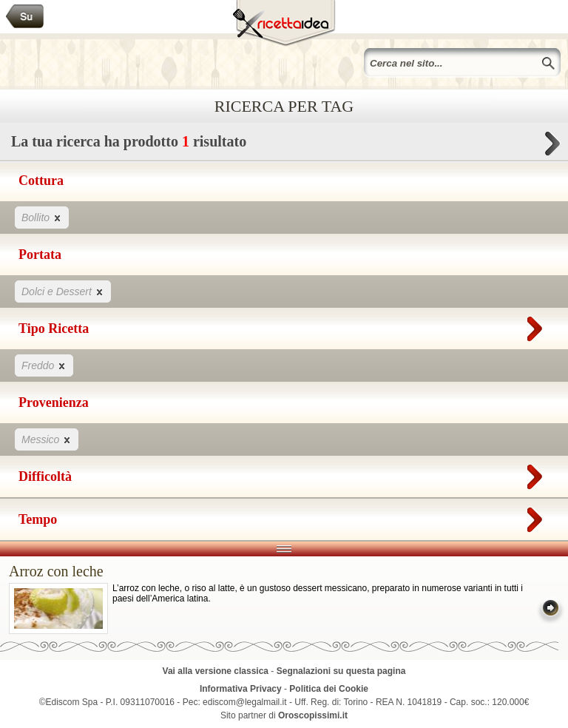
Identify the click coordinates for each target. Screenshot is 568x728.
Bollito (42, 217)
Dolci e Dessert (63, 291)
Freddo (44, 365)
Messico (47, 439)
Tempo (284, 516)
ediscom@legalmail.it (245, 702)
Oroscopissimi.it (313, 715)
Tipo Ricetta (284, 326)
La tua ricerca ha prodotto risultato (284, 145)
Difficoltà (284, 473)
